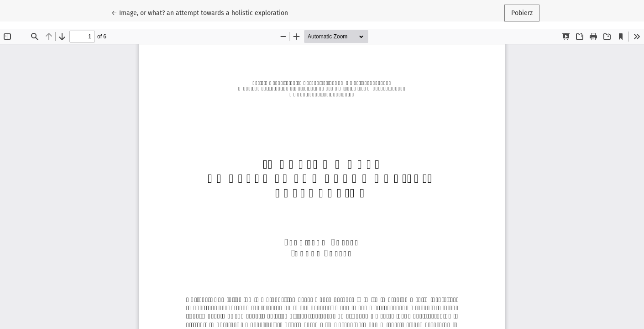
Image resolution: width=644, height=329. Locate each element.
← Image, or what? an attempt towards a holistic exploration (200, 12)
